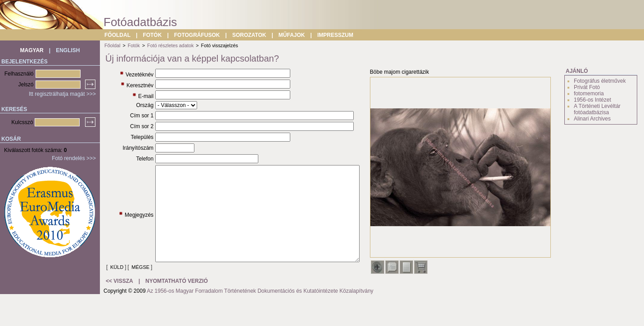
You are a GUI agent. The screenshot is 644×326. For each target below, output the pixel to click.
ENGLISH (68, 50)
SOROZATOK (249, 35)
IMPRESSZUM (335, 35)
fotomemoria (589, 94)
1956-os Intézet (592, 100)
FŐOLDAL (117, 35)
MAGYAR (32, 50)
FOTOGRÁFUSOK (197, 35)
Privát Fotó (587, 87)
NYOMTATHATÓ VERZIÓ (177, 308)
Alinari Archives (592, 119)
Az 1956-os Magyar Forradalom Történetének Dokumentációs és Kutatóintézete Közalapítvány (260, 317)
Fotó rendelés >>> (74, 158)
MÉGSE (119, 294)
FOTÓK (152, 35)
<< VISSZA (119, 308)
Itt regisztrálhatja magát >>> (62, 94)
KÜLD (117, 287)
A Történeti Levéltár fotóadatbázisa (597, 109)
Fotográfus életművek (600, 81)
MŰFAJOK (292, 35)
